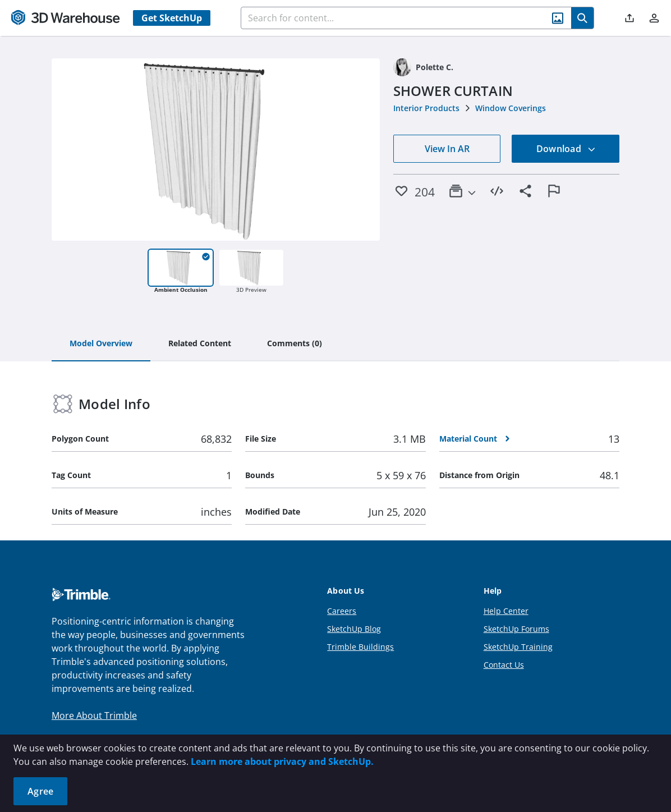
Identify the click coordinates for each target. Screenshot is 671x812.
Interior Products (426, 108)
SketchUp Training (518, 647)
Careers (342, 611)
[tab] (101, 344)
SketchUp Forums (516, 629)
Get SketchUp (172, 18)
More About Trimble (94, 715)
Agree (40, 791)
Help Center (506, 611)
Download (566, 149)
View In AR (447, 149)
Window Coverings (511, 108)
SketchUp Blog (354, 629)
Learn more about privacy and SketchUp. (282, 761)
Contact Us (504, 665)
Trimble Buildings (360, 647)
